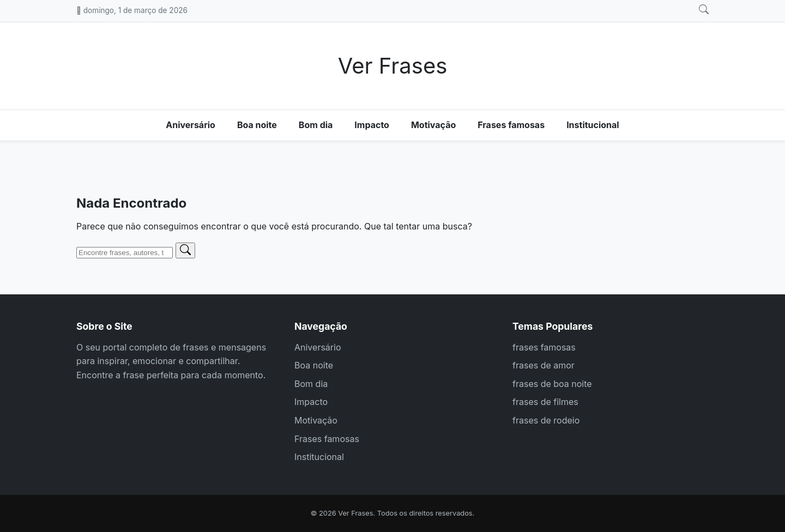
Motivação (433, 125)
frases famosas (544, 347)
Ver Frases (393, 66)
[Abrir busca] (704, 10)
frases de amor (544, 365)
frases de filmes (545, 402)
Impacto (372, 125)
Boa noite (257, 125)
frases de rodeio (546, 420)
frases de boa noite (552, 384)
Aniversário (191, 125)
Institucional (593, 125)
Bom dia (316, 125)
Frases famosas (511, 125)
